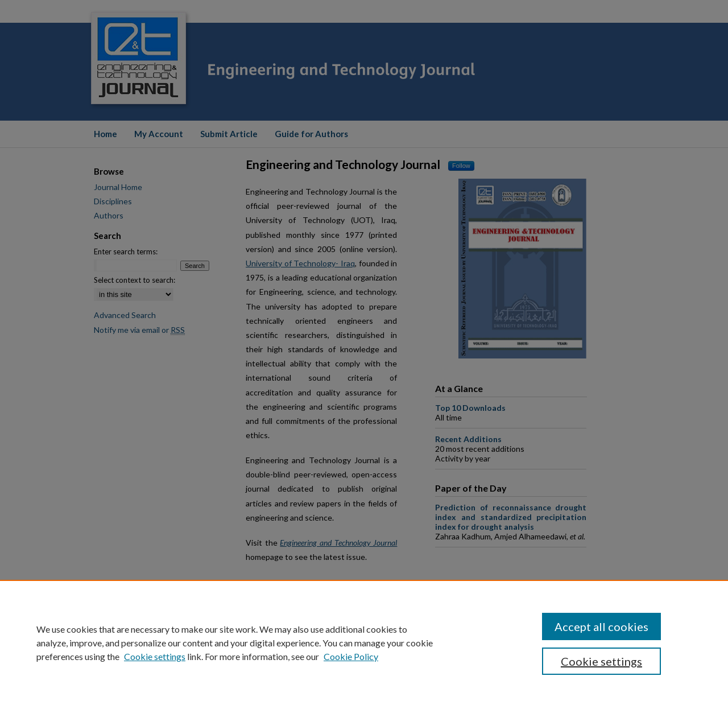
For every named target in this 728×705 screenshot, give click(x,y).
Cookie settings (155, 656)
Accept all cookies (601, 626)
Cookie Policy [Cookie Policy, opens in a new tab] (351, 656)
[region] (364, 642)
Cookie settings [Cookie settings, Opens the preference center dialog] (601, 661)
